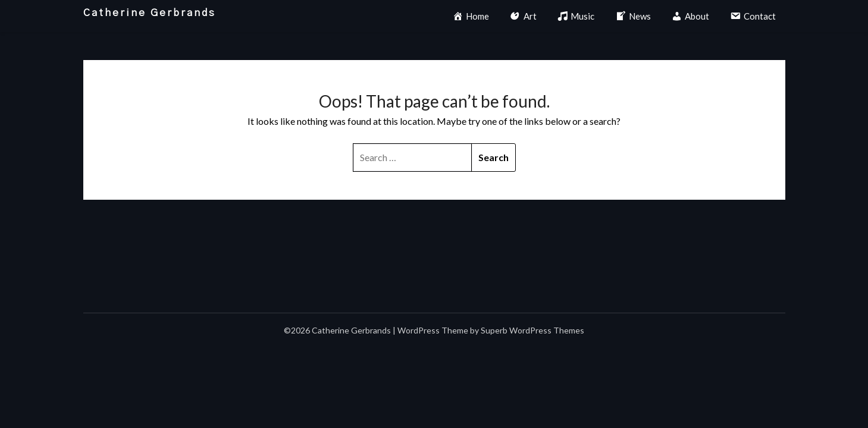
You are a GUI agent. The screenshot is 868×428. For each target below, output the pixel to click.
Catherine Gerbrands (150, 13)
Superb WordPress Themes (532, 330)
